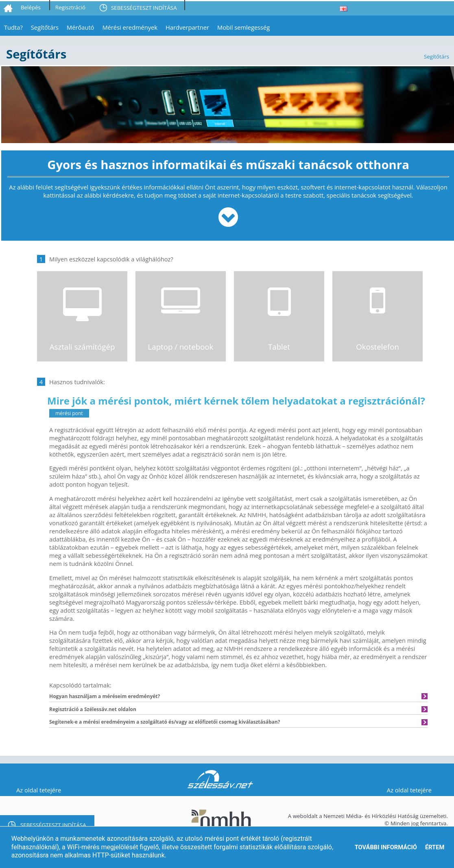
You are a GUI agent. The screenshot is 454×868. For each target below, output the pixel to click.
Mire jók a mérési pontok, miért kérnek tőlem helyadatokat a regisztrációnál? (236, 401)
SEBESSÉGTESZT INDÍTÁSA (144, 8)
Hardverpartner (187, 27)
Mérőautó (80, 27)
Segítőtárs (45, 27)
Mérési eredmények (130, 27)
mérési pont (69, 413)
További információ (386, 847)
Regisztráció (70, 7)
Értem (435, 847)
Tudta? (13, 27)
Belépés (31, 7)
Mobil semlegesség (243, 27)
